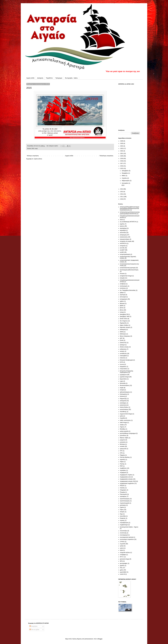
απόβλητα (123, 284)
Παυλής (122, 464)
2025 (122, 143)
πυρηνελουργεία (125, 503)
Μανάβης (123, 429)
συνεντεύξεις (123, 531)
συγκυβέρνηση (124, 523)
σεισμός (122, 512)
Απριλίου (125, 178)
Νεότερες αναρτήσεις (33, 156)
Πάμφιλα (122, 455)
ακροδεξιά (123, 230)
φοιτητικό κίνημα (125, 559)
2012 (122, 194)
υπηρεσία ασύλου (125, 553)
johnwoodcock (89, 639)
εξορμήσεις (123, 367)
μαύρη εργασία (124, 431)
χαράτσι (122, 566)
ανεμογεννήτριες (125, 239)
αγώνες (122, 226)
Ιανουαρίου (125, 183)
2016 (122, 166)
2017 (122, 163)
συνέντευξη (123, 533)
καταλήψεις (123, 403)
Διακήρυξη (40, 78)
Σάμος (122, 510)
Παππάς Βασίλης (125, 457)
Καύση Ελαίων (124, 407)
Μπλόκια (122, 444)
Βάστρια (122, 303)
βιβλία (122, 306)
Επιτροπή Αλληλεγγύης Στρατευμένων (127, 372)
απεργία (122, 278)
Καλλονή (122, 396)
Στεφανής (123, 518)
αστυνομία (123, 297)
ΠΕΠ (121, 466)
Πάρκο (122, 462)
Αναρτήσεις (33, 626)
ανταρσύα (123, 246)
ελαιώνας (123, 358)
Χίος (121, 568)
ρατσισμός (123, 505)
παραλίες (123, 460)
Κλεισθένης (123, 412)
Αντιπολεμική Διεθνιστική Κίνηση (129, 270)
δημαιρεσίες (123, 323)
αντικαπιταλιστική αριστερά (128, 268)
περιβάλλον (123, 468)
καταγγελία (123, 401)
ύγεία (121, 550)
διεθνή (122, 332)
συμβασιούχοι (124, 525)
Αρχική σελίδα (30, 78)
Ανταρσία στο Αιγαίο (126, 241)
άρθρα (122, 293)
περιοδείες (123, 470)
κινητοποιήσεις (124, 409)
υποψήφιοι (123, 555)
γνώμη (122, 312)
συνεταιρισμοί (124, 535)
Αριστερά (123, 295)
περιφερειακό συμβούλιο (127, 483)
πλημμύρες (123, 490)
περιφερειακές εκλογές (126, 479)
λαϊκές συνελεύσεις (125, 420)
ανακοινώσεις (124, 237)
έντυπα (122, 364)
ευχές (36, 148)
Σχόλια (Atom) (38, 159)
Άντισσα (122, 274)
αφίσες (122, 301)
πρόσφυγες (123, 496)
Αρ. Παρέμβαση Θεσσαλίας (128, 290)
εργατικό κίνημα (124, 377)
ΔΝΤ (121, 338)
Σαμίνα (122, 507)
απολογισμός (124, 286)
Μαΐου (124, 176)
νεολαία (122, 446)
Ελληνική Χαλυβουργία (126, 360)
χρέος (122, 570)
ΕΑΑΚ (122, 340)
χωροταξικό (123, 572)
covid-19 (122, 574)
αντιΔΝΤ (122, 250)
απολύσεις (123, 288)
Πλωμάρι (122, 492)
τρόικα (122, 546)
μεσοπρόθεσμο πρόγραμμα (128, 433)
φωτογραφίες (124, 563)
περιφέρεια (123, 473)
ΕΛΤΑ (121, 362)
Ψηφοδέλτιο (49, 78)
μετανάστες (123, 436)
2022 (122, 151)
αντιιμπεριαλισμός (125, 254)
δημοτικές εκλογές (125, 327)
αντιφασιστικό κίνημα (126, 276)
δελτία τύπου (124, 319)
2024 (122, 146)
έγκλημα (122, 345)
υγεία (121, 548)
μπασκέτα (123, 442)
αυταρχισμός (124, 299)
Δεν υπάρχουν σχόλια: (52, 146)
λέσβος (122, 425)
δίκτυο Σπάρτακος (125, 336)
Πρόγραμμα (59, 78)
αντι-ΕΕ (122, 248)
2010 (122, 199)
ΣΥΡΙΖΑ (122, 542)
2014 (122, 189)
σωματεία (123, 544)
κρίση (121, 416)
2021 (122, 154)
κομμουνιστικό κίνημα (126, 414)
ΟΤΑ (121, 451)
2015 (29, 88)
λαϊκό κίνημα (123, 423)
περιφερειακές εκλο (125, 477)
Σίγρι (121, 514)
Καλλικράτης (123, 394)
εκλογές (122, 351)
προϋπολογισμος (125, 499)
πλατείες (122, 488)
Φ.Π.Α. (122, 557)
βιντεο (122, 308)
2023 (122, 148)
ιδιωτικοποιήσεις (124, 385)
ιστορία (122, 390)
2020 (122, 156)
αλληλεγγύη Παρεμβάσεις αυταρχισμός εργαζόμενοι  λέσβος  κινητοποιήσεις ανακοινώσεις (130, 208)
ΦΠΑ (121, 561)
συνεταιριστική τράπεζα (126, 537)
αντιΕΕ (122, 252)
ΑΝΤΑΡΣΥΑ (123, 243)
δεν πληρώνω (124, 321)
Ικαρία (122, 388)
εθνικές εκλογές (124, 347)
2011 (122, 197)
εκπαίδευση (123, 354)
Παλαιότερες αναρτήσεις (106, 156)
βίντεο (122, 310)
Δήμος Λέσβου (124, 325)
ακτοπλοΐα (123, 233)
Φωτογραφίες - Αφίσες (71, 78)
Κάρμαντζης (123, 399)
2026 (122, 141)
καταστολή (123, 405)
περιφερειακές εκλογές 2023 (128, 481)
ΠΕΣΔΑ (122, 486)
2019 (122, 159)
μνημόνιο (123, 440)
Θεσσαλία (123, 383)
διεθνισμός (123, 334)
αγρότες (122, 224)
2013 (122, 192)
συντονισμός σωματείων (127, 539)
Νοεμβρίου (125, 173)
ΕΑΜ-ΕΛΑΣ (123, 343)
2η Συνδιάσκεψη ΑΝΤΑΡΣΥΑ (128, 222)
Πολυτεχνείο (123, 494)
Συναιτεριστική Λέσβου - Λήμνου (129, 527)
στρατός (122, 520)
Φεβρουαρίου (126, 181)
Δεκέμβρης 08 (124, 314)
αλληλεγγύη (123, 235)
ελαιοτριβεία (123, 356)
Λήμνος (122, 427)
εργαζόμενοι (123, 375)
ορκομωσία (123, 449)
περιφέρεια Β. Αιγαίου (126, 475)
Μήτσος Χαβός (124, 438)
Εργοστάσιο (123, 379)
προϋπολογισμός (125, 501)
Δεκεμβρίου (125, 171)
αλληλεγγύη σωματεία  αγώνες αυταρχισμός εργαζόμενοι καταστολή (130, 213)
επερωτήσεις (124, 369)
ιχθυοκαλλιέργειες (125, 392)
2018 (122, 161)
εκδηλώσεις (123, 349)
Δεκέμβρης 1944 (125, 317)
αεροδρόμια (123, 228)
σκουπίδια (123, 516)
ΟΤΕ (121, 453)
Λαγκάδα (122, 418)
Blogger (100, 639)
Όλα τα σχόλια (34, 630)
